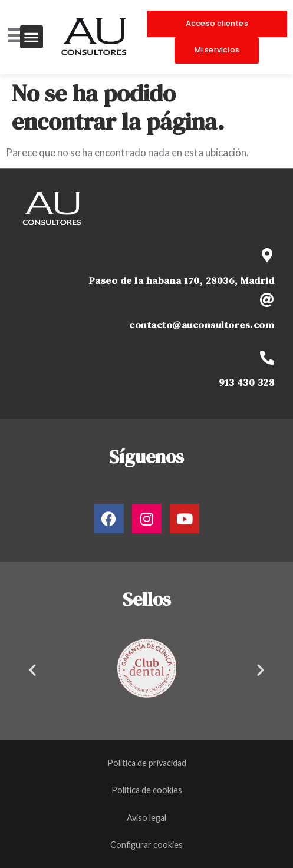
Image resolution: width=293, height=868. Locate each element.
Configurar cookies (146, 845)
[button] (32, 37)
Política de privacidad (147, 763)
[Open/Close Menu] (16, 36)
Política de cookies (147, 790)
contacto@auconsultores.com (202, 325)
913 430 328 (247, 383)
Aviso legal (146, 818)
